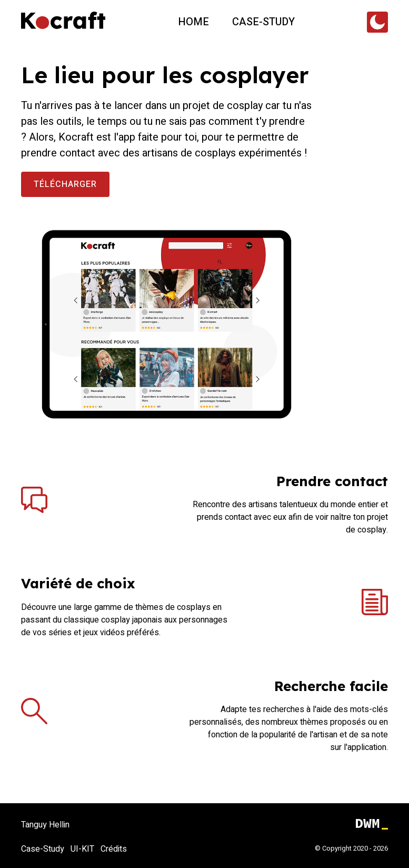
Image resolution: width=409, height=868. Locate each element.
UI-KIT (82, 849)
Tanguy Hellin (45, 825)
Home (193, 22)
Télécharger (65, 184)
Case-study (263, 22)
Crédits (114, 849)
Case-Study (43, 849)
